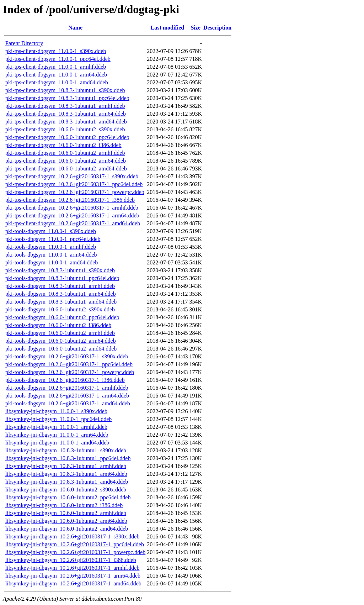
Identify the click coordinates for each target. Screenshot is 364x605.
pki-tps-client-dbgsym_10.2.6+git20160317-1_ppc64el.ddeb (74, 184)
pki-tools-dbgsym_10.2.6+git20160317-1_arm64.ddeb (67, 396)
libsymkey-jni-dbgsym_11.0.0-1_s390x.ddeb (56, 411)
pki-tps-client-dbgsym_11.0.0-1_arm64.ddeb (56, 75)
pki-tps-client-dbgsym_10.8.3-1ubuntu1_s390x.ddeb (65, 90)
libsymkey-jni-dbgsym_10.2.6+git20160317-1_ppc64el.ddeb (75, 544)
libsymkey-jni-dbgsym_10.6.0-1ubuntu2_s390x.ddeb (66, 490)
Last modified (168, 28)
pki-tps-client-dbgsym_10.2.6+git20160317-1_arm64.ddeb (72, 215)
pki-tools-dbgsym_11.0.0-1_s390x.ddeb (51, 231)
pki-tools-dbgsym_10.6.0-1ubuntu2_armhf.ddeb (60, 333)
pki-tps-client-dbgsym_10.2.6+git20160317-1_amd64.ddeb (73, 223)
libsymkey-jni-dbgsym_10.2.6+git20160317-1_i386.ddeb (71, 560)
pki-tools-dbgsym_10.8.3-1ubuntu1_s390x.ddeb (60, 270)
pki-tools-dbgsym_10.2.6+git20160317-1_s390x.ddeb (67, 356)
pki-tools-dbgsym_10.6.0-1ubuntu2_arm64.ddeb (61, 341)
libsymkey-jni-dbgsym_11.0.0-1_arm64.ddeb (57, 435)
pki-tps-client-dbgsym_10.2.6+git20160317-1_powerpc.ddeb (75, 192)
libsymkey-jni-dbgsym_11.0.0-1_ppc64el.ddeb (58, 419)
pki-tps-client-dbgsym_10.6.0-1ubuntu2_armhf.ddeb (65, 153)
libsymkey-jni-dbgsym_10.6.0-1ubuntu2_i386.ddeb (64, 505)
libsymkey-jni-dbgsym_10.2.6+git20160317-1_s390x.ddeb (72, 536)
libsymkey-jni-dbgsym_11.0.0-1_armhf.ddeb (56, 427)
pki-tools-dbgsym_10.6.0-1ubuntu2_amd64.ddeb (61, 349)
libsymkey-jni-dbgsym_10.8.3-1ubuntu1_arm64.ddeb (66, 474)
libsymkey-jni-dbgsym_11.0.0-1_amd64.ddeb (57, 443)
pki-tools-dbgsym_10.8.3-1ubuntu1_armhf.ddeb (60, 286)
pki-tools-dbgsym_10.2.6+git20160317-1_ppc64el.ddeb (69, 364)
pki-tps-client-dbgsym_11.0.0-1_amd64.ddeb (57, 82)
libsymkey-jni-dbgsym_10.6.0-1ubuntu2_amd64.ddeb (67, 529)
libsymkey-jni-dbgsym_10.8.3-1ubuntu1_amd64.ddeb (67, 482)
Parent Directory (24, 43)
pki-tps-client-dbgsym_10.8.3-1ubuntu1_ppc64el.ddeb (67, 98)
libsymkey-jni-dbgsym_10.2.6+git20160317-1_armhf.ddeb (72, 568)
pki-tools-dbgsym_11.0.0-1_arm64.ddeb (51, 255)
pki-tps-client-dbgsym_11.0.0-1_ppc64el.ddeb (58, 59)
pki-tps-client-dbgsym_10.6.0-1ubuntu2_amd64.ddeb (66, 169)
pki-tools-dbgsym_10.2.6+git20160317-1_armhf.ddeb (67, 388)
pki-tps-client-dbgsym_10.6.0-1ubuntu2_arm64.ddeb (66, 161)
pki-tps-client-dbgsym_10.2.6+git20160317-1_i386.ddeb (70, 200)
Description (217, 28)
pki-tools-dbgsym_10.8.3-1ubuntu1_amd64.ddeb (61, 302)
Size (196, 28)
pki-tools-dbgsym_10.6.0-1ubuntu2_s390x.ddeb (60, 309)
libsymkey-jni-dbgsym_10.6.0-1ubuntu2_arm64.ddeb (66, 521)
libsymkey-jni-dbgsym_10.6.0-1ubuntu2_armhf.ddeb (66, 513)
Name (75, 28)
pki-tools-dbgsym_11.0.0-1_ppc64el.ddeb (53, 239)
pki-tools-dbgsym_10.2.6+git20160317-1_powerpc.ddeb (70, 372)
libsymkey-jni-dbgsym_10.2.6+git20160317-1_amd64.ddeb (73, 583)
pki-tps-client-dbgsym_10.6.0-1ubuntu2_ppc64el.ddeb (67, 137)
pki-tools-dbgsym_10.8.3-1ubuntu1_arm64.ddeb (61, 294)
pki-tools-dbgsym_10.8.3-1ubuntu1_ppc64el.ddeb (62, 278)
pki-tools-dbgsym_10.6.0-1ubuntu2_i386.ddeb (58, 325)
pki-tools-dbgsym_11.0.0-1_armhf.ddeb (51, 247)
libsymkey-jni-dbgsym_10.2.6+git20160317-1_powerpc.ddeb (75, 552)
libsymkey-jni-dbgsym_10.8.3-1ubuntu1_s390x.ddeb (66, 450)
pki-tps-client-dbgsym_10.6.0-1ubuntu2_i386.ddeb (63, 145)
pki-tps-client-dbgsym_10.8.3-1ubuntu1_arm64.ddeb (66, 114)
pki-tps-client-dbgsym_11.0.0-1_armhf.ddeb (56, 67)
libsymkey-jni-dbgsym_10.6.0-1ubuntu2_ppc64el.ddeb (68, 497)
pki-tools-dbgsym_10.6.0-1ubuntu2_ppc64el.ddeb (62, 317)
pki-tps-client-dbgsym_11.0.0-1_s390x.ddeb (56, 51)
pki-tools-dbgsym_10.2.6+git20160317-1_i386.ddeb (65, 380)
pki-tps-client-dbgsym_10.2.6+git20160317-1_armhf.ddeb (72, 208)
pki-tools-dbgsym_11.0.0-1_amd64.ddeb (52, 262)
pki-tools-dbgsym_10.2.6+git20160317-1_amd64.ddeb (68, 403)
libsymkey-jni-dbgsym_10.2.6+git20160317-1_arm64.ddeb (73, 576)
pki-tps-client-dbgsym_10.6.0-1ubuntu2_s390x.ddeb (65, 129)
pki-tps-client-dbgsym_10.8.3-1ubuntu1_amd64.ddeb (66, 122)
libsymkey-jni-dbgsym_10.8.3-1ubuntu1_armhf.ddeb (66, 466)
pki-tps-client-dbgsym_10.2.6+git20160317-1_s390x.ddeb (72, 176)
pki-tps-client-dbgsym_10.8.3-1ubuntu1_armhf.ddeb (65, 106)
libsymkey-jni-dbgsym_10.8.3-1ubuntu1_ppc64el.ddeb (68, 458)
